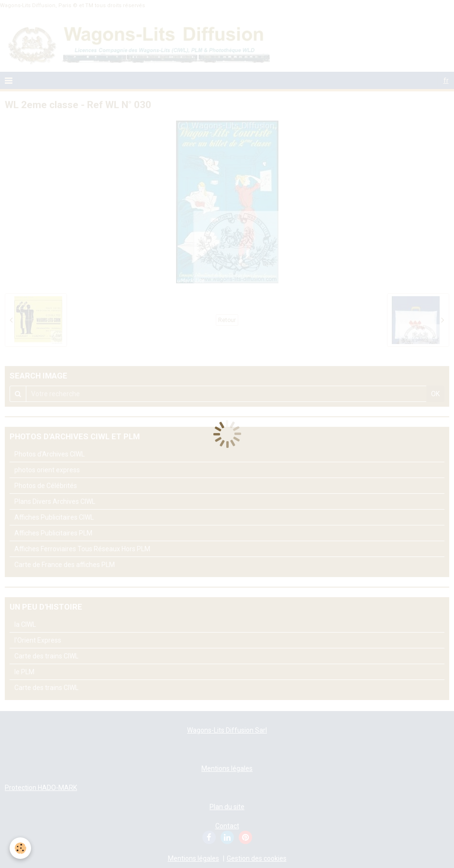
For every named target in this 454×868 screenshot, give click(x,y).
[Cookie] (20, 848)
